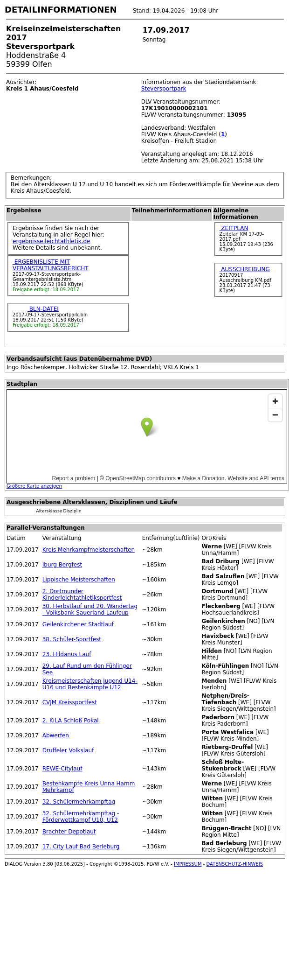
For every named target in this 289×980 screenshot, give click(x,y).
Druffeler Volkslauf (68, 750)
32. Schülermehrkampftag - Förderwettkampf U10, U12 (81, 817)
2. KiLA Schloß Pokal (71, 721)
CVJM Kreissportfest (70, 702)
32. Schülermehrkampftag (79, 802)
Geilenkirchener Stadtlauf (78, 624)
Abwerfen (56, 735)
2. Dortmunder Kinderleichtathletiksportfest (82, 595)
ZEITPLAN (234, 228)
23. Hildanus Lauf (67, 654)
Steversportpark (164, 89)
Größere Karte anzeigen (34, 486)
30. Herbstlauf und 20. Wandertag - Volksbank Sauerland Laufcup (90, 609)
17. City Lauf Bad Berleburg (81, 847)
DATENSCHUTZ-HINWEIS (235, 864)
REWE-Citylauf (62, 769)
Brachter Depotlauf (69, 832)
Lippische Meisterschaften (79, 580)
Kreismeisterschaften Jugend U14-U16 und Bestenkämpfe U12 (90, 684)
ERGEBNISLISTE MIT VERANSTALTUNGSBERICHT (51, 265)
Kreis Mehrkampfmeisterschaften (89, 550)
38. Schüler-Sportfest (72, 639)
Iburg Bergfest (62, 565)
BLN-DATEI (43, 309)
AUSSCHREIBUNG (245, 269)
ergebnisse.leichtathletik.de (52, 241)
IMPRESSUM (188, 864)
